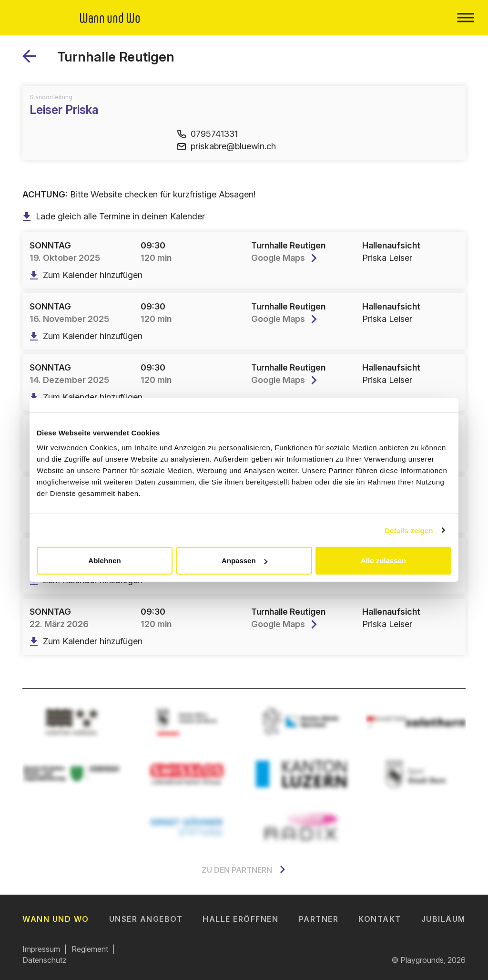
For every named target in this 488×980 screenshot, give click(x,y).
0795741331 (208, 134)
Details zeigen (409, 530)
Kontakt (380, 919)
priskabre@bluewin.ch (227, 146)
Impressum (41, 949)
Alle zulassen (383, 561)
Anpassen (244, 561)
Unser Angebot (146, 919)
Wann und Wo (56, 919)
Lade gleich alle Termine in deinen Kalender (114, 216)
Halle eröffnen (240, 919)
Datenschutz (45, 960)
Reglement (90, 949)
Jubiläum (443, 919)
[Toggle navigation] (465, 18)
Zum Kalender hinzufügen (86, 275)
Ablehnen (104, 561)
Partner (319, 919)
